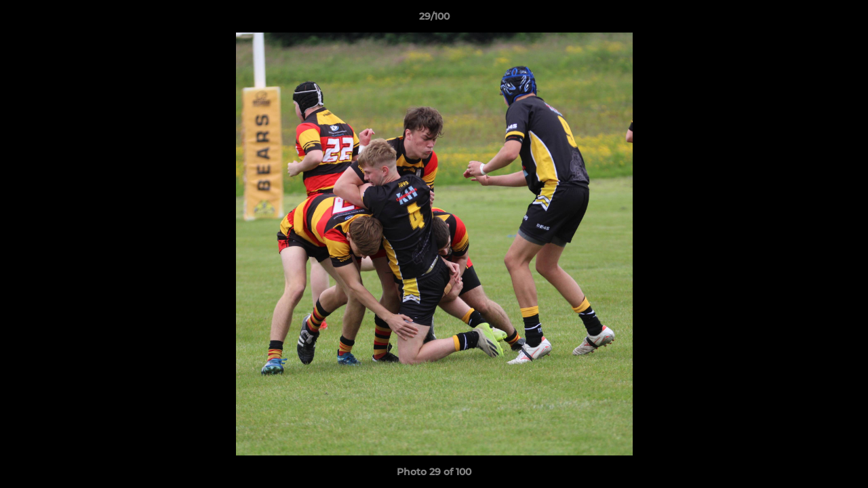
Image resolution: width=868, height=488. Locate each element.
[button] (844, 20)
